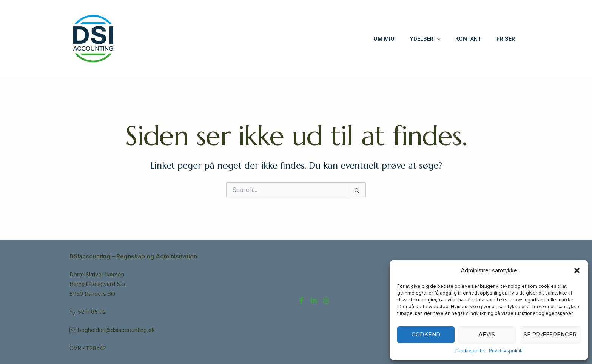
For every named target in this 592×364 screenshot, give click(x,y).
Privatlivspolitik (506, 351)
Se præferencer (550, 334)
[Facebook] (301, 301)
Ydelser (425, 39)
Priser (506, 39)
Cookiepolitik (470, 351)
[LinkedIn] (314, 301)
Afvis (487, 334)
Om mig (384, 39)
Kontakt (468, 39)
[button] (577, 270)
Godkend (426, 334)
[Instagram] (326, 301)
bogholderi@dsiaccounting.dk (117, 330)
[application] (437, 39)
